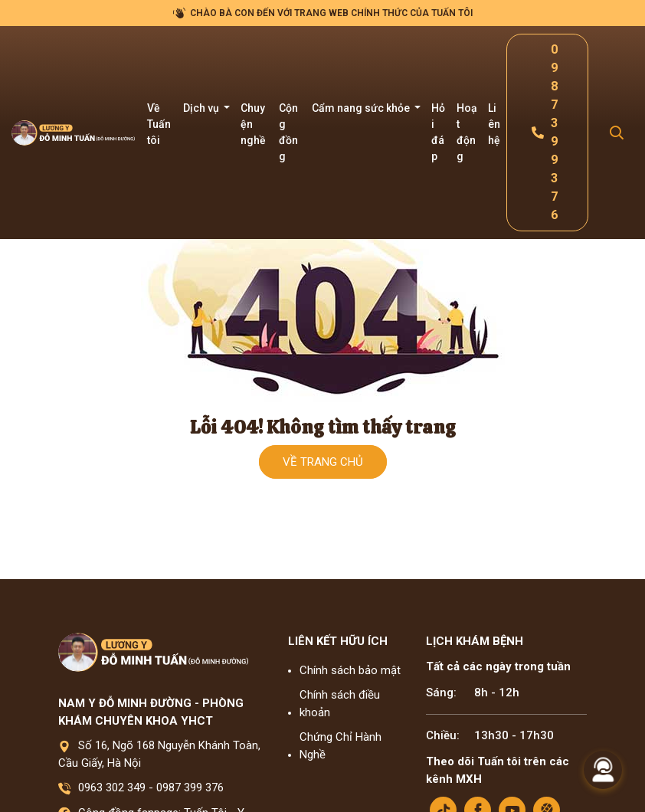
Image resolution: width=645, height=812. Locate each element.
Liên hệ (494, 124)
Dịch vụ (202, 108)
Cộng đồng (288, 132)
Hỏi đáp (438, 132)
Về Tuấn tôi (159, 124)
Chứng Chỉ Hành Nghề (341, 746)
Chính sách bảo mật (350, 670)
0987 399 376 (190, 787)
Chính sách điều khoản (340, 704)
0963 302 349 (112, 787)
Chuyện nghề (253, 124)
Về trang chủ (323, 462)
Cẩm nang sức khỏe (362, 108)
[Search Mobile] (617, 133)
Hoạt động (467, 132)
